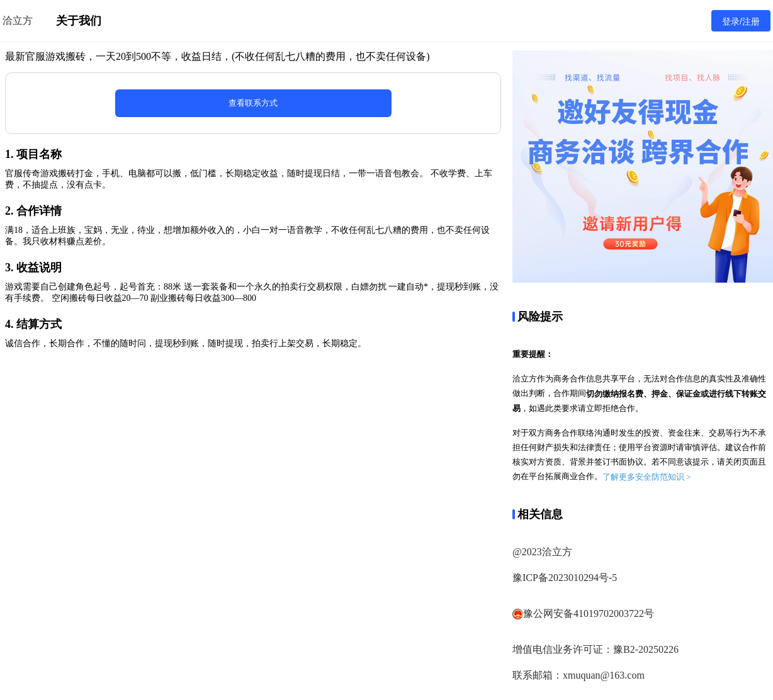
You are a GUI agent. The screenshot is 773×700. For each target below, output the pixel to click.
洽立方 (18, 20)
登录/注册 (741, 21)
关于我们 (79, 21)
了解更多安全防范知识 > (647, 477)
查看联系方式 (253, 103)
